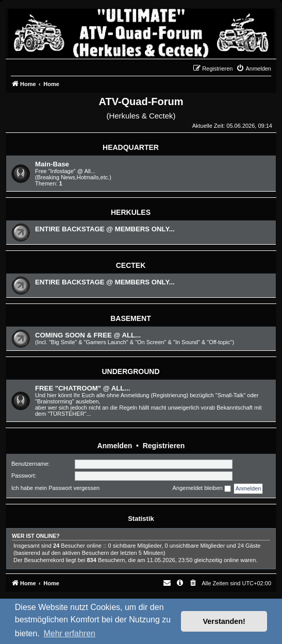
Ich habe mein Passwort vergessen (55, 488)
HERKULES (131, 212)
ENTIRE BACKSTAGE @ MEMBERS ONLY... (105, 229)
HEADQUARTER (131, 147)
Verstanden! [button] (224, 621)
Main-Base (52, 164)
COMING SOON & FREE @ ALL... (88, 335)
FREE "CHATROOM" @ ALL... (82, 388)
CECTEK (131, 265)
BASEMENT (131, 318)
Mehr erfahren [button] (69, 633)
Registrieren (164, 446)
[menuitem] (254, 69)
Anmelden (115, 446)
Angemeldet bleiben (201, 488)
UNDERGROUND (131, 371)
